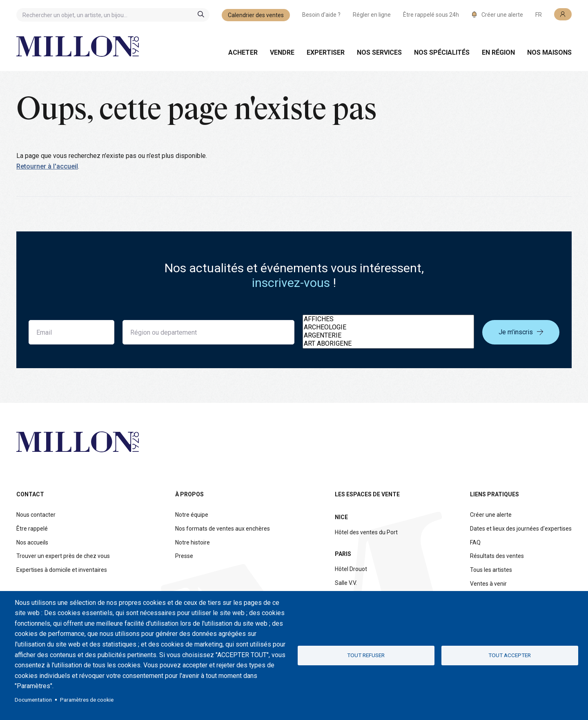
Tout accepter (510, 655)
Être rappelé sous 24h (431, 15)
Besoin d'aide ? (321, 15)
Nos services (379, 52)
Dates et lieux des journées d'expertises (521, 529)
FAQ (475, 542)
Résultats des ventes (497, 556)
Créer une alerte (491, 515)
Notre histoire (193, 542)
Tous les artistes (491, 570)
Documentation (33, 700)
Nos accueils (32, 542)
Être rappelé (32, 529)
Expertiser (326, 52)
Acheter (243, 52)
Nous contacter (36, 515)
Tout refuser (366, 655)
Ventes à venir (488, 584)
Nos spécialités (442, 52)
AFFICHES (388, 319)
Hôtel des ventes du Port (366, 532)
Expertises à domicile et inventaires (62, 570)
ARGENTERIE (388, 336)
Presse (184, 556)
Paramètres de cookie (87, 700)
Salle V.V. (346, 583)
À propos (189, 494)
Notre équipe (192, 515)
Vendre (282, 52)
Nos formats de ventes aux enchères (223, 529)
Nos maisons (549, 52)
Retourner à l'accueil (47, 166)
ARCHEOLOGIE (388, 327)
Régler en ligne (372, 15)
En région (498, 52)
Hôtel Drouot (351, 569)
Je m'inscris (521, 332)
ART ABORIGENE (388, 344)
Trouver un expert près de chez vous (63, 556)
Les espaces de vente (367, 494)
